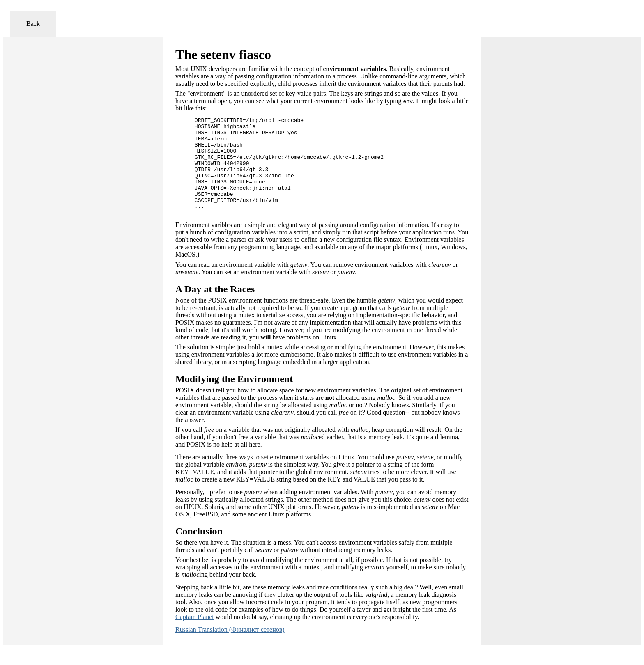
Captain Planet (195, 636)
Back (33, 24)
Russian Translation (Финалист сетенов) (230, 649)
